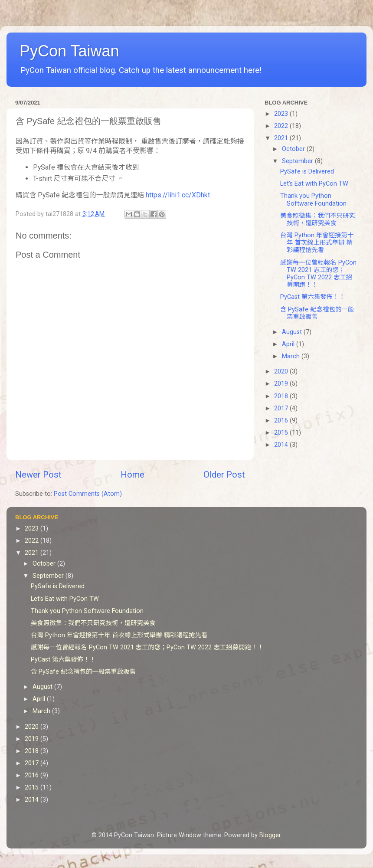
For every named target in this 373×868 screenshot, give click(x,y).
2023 (282, 114)
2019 (282, 384)
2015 (282, 433)
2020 (282, 372)
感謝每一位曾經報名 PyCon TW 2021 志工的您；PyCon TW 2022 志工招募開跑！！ (318, 274)
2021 (282, 138)
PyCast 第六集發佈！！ (313, 297)
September (298, 161)
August (293, 332)
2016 (282, 421)
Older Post (224, 475)
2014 (282, 445)
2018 (282, 396)
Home (133, 475)
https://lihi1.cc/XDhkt (178, 195)
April (289, 344)
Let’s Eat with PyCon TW (314, 184)
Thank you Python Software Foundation (313, 200)
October (294, 149)
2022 (282, 126)
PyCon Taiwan (69, 51)
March (292, 356)
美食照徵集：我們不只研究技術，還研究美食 (318, 219)
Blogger (270, 835)
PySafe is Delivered (307, 172)
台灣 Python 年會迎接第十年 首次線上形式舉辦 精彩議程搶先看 (317, 243)
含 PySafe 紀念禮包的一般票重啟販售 (317, 313)
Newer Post (38, 475)
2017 (282, 408)
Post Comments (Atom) (88, 494)
